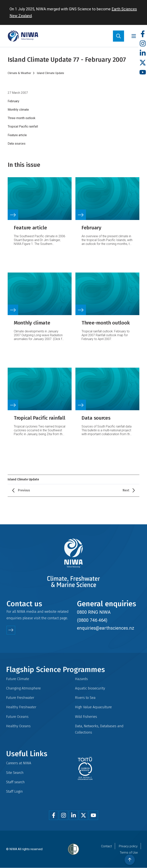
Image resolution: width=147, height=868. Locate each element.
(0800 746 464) (92, 620)
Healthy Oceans (18, 726)
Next (126, 490)
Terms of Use (129, 853)
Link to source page (40, 214)
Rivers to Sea (85, 698)
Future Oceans (17, 717)
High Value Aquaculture (93, 707)
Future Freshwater (20, 698)
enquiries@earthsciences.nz (106, 628)
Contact (106, 846)
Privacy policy (128, 846)
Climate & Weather (19, 73)
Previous (24, 490)
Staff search (15, 782)
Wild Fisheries (86, 717)
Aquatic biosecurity (90, 688)
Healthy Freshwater (21, 707)
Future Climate (18, 679)
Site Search (15, 773)
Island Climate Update (50, 73)
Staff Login (14, 791)
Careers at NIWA (19, 763)
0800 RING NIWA (94, 612)
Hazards (81, 679)
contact (53, 618)
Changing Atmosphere (23, 688)
